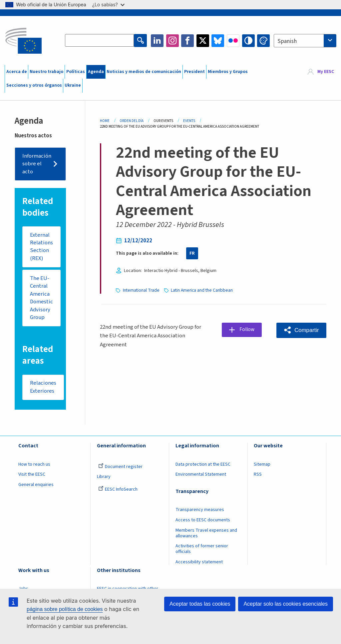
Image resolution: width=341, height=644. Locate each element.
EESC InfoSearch (118, 490)
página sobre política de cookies (65, 609)
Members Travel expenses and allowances (206, 534)
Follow (248, 330)
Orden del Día (132, 121)
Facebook (187, 41)
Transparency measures (200, 511)
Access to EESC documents (203, 521)
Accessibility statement (199, 563)
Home (105, 121)
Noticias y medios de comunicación (144, 72)
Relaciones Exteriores (43, 388)
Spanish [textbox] (287, 41)
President (194, 72)
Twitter (203, 41)
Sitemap (262, 465)
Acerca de (17, 72)
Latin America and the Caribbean (203, 290)
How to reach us (34, 465)
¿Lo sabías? (108, 4)
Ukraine (73, 85)
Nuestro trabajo (46, 72)
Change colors (263, 41)
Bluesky (218, 41)
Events (189, 121)
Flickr (233, 41)
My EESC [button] (326, 72)
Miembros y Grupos (228, 72)
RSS (258, 475)
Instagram (172, 41)
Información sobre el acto (37, 164)
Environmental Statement (201, 475)
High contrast (248, 41)
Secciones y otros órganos (34, 85)
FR (192, 253)
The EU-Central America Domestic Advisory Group (42, 298)
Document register (120, 468)
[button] (301, 330)
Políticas (76, 72)
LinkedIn (157, 41)
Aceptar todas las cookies (200, 604)
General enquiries (36, 486)
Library (104, 478)
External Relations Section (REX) (41, 247)
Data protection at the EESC (203, 465)
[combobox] (305, 41)
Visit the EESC (32, 475)
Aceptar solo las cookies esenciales (286, 604)
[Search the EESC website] (100, 41)
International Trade (142, 290)
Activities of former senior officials (202, 550)
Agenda (96, 72)
